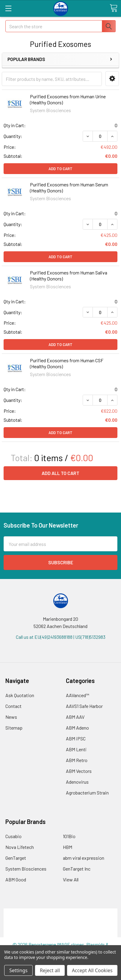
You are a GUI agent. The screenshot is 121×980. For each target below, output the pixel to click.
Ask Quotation (20, 695)
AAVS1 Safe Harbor (84, 706)
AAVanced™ (78, 695)
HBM (68, 847)
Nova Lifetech (20, 847)
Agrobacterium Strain (87, 793)
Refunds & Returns (61, 926)
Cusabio (13, 836)
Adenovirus (77, 782)
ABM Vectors (79, 771)
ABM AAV (75, 717)
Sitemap (14, 728)
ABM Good (16, 879)
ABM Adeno (77, 728)
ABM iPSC (76, 738)
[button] (112, 79)
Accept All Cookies (92, 970)
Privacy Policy (60, 934)
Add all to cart (60, 473)
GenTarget (16, 858)
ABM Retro (77, 760)
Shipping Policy (61, 919)
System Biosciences (26, 869)
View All (71, 879)
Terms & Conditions (61, 912)
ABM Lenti (76, 749)
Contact (13, 706)
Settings (18, 970)
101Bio (69, 836)
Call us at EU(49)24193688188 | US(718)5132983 (61, 637)
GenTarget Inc (77, 869)
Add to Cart (60, 169)
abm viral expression (84, 858)
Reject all (50, 970)
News (11, 717)
